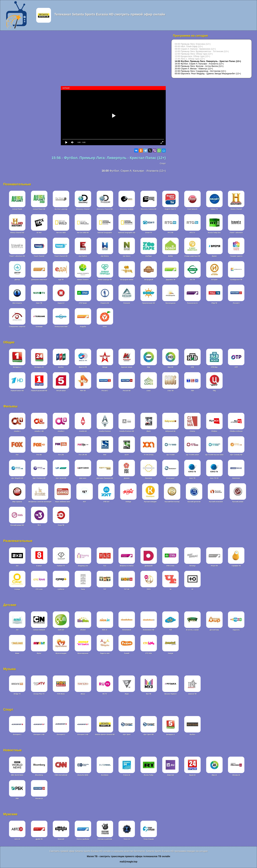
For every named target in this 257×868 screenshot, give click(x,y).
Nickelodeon (127, 630)
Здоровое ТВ (170, 280)
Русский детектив (194, 502)
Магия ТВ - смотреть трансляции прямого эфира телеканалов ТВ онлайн (128, 856)
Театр (83, 589)
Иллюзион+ (170, 478)
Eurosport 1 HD (39, 734)
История (214, 280)
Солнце (17, 589)
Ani (17, 630)
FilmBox (214, 431)
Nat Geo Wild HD (83, 233)
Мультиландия (61, 653)
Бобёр (170, 256)
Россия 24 (39, 799)
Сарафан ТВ (236, 566)
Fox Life (61, 455)
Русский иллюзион (216, 502)
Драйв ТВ (39, 839)
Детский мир (214, 630)
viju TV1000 (171, 455)
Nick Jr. (105, 630)
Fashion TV (61, 566)
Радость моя (105, 653)
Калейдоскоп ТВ (236, 280)
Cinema (193, 431)
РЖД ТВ (214, 303)
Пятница (192, 566)
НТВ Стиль (171, 566)
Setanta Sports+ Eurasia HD (105, 734)
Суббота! (61, 589)
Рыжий (127, 653)
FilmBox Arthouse (236, 431)
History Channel (236, 209)
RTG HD (171, 233)
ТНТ (105, 589)
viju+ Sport (127, 734)
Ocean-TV (149, 233)
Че (171, 589)
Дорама (127, 478)
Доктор (17, 280)
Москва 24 (236, 775)
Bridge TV (17, 694)
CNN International (61, 775)
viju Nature (127, 256)
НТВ (193, 367)
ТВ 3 (39, 525)
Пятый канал (61, 391)
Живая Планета (83, 280)
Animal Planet (17, 209)
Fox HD (39, 455)
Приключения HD (149, 303)
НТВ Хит (106, 502)
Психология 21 (192, 303)
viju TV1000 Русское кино (214, 455)
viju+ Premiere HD (39, 478)
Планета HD (105, 303)
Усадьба (83, 327)
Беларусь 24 (39, 367)
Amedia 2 (61, 431)
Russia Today (149, 775)
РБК (17, 799)
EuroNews (105, 775)
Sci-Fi (127, 455)
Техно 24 (127, 839)
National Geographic (105, 233)
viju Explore (83, 256)
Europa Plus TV (39, 694)
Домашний (149, 566)
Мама (17, 653)
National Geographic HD (127, 233)
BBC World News (17, 775)
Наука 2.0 (61, 303)
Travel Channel (39, 256)
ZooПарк (149, 256)
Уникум (170, 653)
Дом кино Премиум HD (105, 478)
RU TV (105, 694)
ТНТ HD (127, 589)
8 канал (39, 566)
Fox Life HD (83, 455)
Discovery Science (127, 209)
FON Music (61, 694)
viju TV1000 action (193, 455)
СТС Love (39, 589)
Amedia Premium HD (127, 431)
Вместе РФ (83, 367)
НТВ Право (83, 303)
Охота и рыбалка (83, 839)
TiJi (171, 630)
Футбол (192, 734)
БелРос (61, 367)
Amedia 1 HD (39, 431)
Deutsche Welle (83, 775)
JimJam (83, 630)
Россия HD (127, 391)
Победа (128, 502)
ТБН (192, 391)
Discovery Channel (83, 209)
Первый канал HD (17, 391)
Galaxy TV (214, 209)
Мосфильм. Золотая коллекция (40, 502)
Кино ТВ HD (214, 478)
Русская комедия (150, 502)
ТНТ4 (149, 589)
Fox (17, 455)
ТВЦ (214, 391)
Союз (149, 391)
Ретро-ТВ (214, 566)
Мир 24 (214, 775)
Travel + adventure (236, 233)
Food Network (192, 209)
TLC (105, 566)
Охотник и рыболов (105, 839)
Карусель (236, 630)
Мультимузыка (83, 653)
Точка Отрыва (149, 839)
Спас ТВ (170, 391)
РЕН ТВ (83, 391)
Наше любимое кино (63, 502)
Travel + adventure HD (17, 256)
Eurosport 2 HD (83, 734)
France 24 (127, 775)
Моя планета (17, 303)
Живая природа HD (105, 280)
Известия (171, 775)
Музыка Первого (171, 694)
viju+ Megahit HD (17, 478)
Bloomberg (39, 775)
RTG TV (193, 233)
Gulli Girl (61, 630)
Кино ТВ (192, 478)
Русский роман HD (17, 525)
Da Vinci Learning (61, 209)
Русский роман (238, 502)
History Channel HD (17, 233)
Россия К (236, 303)
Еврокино (149, 478)
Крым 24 (192, 775)
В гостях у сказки (193, 630)
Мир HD (170, 367)
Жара (127, 694)
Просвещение (171, 303)
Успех (105, 327)
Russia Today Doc (214, 233)
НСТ (85, 502)
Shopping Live (83, 566)
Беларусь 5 (170, 734)
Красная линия (127, 367)
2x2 (17, 566)
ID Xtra (39, 233)
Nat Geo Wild (61, 233)
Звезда (105, 367)
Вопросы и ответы (127, 566)
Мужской (61, 839)
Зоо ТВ (192, 280)
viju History (105, 256)
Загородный (149, 280)
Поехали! (127, 303)
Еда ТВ (61, 280)
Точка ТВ (61, 525)
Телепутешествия (61, 327)
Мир (149, 367)
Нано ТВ (39, 303)
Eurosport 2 (61, 734)
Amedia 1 (17, 431)
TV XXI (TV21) (149, 455)
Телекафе (39, 327)
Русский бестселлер (172, 502)
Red (105, 455)
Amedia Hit (83, 431)
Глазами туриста (236, 256)
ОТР (236, 367)
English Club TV (171, 209)
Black (149, 431)
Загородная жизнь (127, 280)
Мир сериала (17, 502)
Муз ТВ (149, 694)
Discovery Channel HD (105, 209)
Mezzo (83, 694)
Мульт (39, 653)
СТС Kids (149, 653)
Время (214, 256)
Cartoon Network (39, 630)
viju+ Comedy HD (236, 455)
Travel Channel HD (61, 256)
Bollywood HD (171, 431)
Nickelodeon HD (149, 630)
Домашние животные (39, 280)
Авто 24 (17, 839)
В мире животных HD (193, 256)
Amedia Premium (105, 431)
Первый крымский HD (39, 391)
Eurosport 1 (17, 734)
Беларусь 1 (17, 367)
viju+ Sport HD (149, 734)
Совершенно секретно (17, 327)
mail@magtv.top (128, 862)
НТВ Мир (214, 367)
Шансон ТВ (192, 694)
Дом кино (83, 478)
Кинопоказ (236, 478)
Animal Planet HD (39, 209)
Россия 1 (105, 391)
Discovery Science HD (149, 209)
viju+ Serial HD (61, 478)
